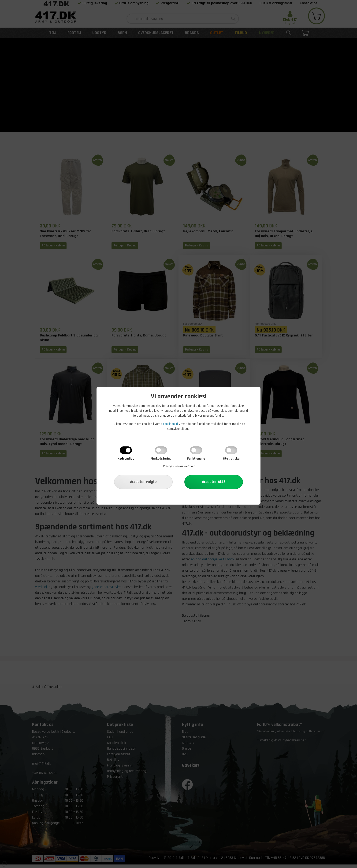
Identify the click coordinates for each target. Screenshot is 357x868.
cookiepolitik (171, 424)
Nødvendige (126, 459)
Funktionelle (196, 459)
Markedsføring (161, 459)
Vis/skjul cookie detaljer (179, 466)
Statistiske (231, 459)
